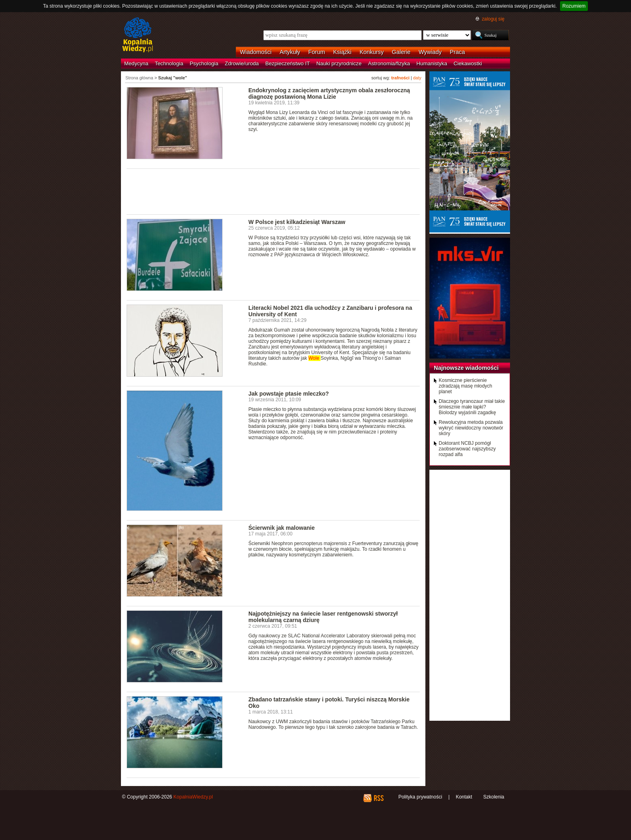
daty (417, 78)
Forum (317, 52)
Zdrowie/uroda (242, 63)
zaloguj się (493, 19)
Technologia (169, 63)
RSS (378, 798)
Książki (342, 52)
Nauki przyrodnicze (339, 63)
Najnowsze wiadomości (466, 368)
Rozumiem (574, 6)
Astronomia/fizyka (389, 63)
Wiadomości (256, 52)
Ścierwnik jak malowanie (282, 528)
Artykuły (290, 52)
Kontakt (464, 797)
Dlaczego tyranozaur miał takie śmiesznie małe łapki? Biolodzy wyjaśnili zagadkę (472, 407)
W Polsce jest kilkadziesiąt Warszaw (297, 222)
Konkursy (372, 52)
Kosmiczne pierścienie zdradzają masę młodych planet (465, 386)
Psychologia (204, 63)
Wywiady (430, 52)
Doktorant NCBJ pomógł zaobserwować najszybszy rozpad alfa (467, 449)
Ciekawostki (468, 63)
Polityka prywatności (420, 797)
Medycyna (136, 63)
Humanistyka (432, 63)
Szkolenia (494, 797)
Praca (458, 52)
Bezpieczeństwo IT (288, 63)
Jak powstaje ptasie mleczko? (289, 394)
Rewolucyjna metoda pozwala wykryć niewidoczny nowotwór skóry (471, 428)
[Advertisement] (273, 191)
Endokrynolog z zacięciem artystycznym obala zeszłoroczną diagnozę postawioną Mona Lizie (329, 93)
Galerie (401, 52)
